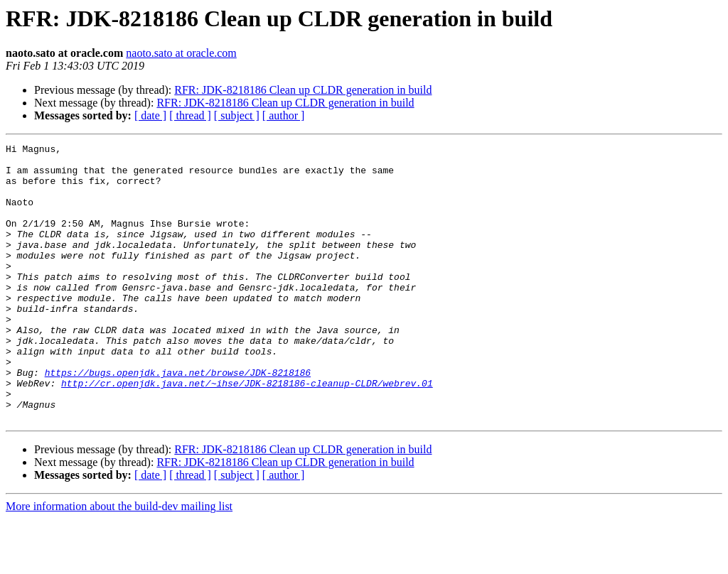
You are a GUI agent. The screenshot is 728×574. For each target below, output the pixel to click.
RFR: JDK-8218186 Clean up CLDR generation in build (303, 90)
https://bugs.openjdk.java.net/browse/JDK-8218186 (178, 419)
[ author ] (284, 115)
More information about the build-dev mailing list (119, 562)
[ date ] (150, 115)
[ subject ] (237, 115)
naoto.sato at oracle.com (181, 53)
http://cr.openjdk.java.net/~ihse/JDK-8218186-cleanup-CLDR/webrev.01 (247, 432)
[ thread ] (190, 115)
